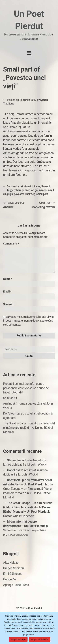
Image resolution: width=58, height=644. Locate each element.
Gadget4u (9, 579)
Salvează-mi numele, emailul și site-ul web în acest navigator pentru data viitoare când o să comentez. (29, 321)
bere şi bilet (23, 190)
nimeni (43, 190)
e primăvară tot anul (29, 186)
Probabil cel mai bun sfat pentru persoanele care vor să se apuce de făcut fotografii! (26, 388)
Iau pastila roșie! (18, 639)
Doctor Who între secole (19, 516)
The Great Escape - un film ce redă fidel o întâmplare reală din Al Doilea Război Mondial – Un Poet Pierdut (28, 507)
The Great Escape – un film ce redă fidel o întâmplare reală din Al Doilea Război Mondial (29, 428)
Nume (8, 279)
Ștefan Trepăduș (18, 460)
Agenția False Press (16, 585)
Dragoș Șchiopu (13, 568)
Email (7, 291)
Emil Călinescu (13, 574)
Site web (8, 304)
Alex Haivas (11, 563)
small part (42, 194)
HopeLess (14, 470)
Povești (46, 186)
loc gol (34, 190)
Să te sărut (10, 398)
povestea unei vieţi (25, 194)
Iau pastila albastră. (40, 639)
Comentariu (11, 243)
